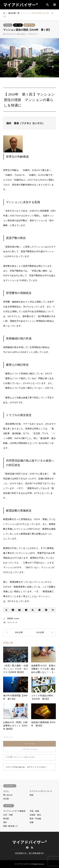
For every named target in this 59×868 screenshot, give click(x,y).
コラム (8, 25)
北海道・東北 (35, 815)
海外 (5, 822)
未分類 (6, 799)
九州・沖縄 (8, 815)
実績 (31, 795)
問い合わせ (8, 795)
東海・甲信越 (35, 819)
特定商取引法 (21, 853)
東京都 (6, 819)
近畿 (31, 822)
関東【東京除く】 (11, 826)
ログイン (31, 767)
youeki (16, 618)
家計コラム (29, 25)
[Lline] (26, 610)
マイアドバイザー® (29, 842)
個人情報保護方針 (36, 853)
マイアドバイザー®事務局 (14, 811)
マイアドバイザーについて (41, 791)
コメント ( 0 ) (29, 744)
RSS (32, 848)
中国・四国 (34, 811)
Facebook (27, 848)
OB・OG (18, 25)
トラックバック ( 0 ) (29, 749)
